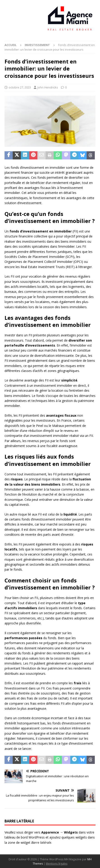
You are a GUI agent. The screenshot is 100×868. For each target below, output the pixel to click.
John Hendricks (48, 87)
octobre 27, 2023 (20, 87)
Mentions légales (57, 864)
